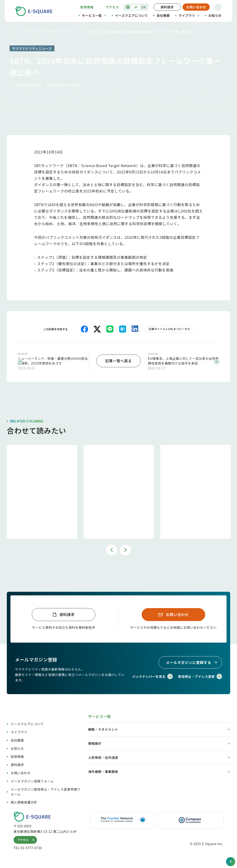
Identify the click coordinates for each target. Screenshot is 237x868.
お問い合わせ (196, 7)
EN (144, 7)
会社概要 (163, 15)
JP (135, 7)
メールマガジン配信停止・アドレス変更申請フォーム (46, 791)
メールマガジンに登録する (192, 662)
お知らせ (215, 15)
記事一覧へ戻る (118, 360)
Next (125, 549)
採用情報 (87, 7)
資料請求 (167, 7)
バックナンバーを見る (153, 676)
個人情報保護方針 (24, 802)
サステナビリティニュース (63, 32)
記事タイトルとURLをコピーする (169, 329)
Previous (112, 549)
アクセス (112, 7)
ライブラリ (189, 15)
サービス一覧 (94, 15)
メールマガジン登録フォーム (32, 781)
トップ (10, 32)
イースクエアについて (132, 15)
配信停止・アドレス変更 (200, 676)
